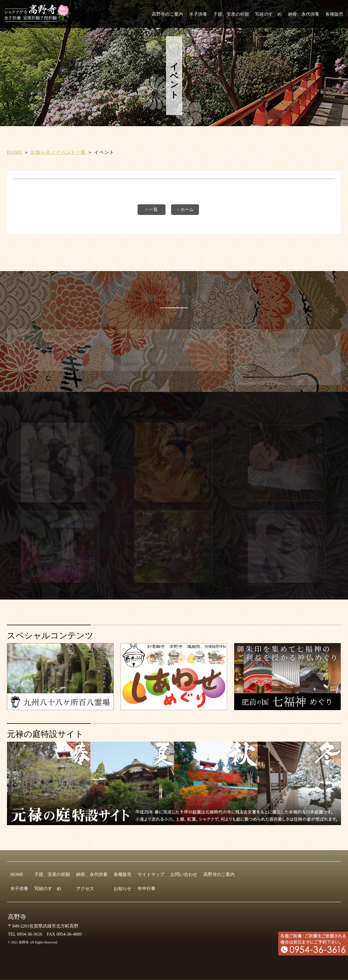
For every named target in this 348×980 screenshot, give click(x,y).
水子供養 (198, 14)
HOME (15, 152)
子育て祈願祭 (291, 365)
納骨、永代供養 (304, 14)
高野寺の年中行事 (174, 298)
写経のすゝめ (268, 14)
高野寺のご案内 (167, 14)
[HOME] (39, 19)
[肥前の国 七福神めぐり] (287, 708)
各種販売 (334, 14)
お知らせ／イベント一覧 (58, 152)
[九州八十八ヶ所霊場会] (60, 708)
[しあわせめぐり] (174, 708)
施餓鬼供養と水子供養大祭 (305, 337)
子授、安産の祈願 (231, 14)
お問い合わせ (184, 874)
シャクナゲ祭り (194, 351)
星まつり (57, 365)
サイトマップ (151, 874)
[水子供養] (60, 501)
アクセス (85, 889)
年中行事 (147, 889)
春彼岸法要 (189, 337)
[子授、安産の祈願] (174, 501)
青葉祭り (187, 365)
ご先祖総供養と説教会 (300, 378)
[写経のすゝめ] (288, 501)
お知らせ (123, 889)
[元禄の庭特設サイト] (174, 783)
